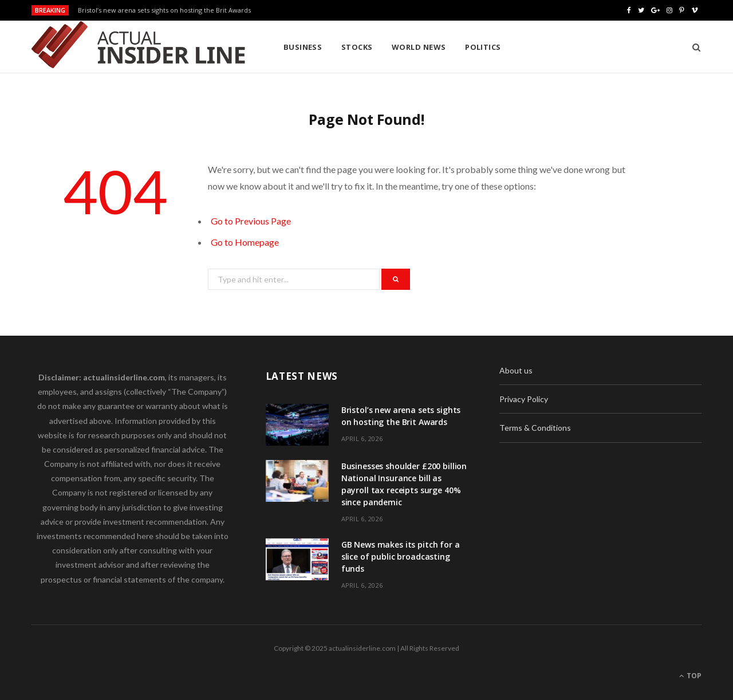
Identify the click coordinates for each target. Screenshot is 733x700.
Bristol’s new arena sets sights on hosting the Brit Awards (164, 10)
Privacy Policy (524, 399)
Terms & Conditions (535, 428)
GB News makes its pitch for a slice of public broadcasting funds (401, 557)
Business (303, 47)
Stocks (357, 47)
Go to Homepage (245, 242)
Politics (483, 47)
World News (419, 47)
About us (516, 370)
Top (690, 676)
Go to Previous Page (251, 221)
